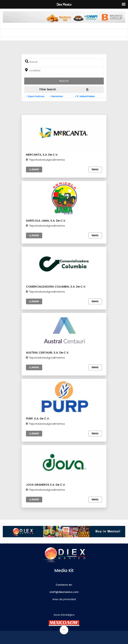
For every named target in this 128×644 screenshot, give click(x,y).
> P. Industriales (85, 96)
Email (95, 169)
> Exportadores (35, 96)
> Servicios (56, 96)
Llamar (34, 169)
